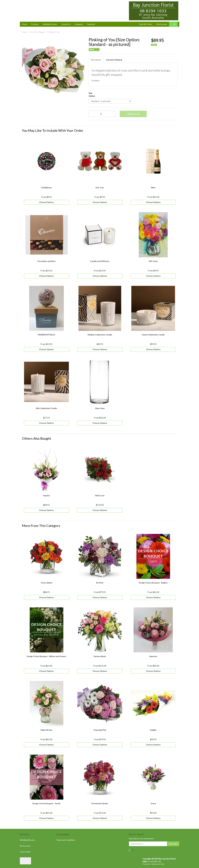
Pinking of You (53, 32)
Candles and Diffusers (100, 261)
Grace (153, 803)
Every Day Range (37, 32)
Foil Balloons (46, 187)
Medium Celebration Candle (100, 335)
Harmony (153, 656)
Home (25, 24)
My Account (25, 846)
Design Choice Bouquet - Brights (153, 583)
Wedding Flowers (50, 24)
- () (173, 24)
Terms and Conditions (66, 840)
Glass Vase (100, 408)
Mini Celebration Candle (46, 408)
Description (96, 60)
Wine (153, 187)
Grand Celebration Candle (153, 335)
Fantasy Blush (100, 656)
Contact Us (66, 24)
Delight (153, 730)
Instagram (79, 24)
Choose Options (46, 202)
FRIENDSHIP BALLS (46, 335)
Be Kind (100, 583)
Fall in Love (100, 495)
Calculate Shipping (114, 60)
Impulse (46, 495)
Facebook (91, 24)
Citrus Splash (46, 583)
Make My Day (46, 730)
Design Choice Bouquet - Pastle (46, 803)
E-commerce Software (150, 864)
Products (35, 24)
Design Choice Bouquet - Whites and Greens (46, 656)
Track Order (25, 852)
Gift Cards (153, 261)
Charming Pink (100, 730)
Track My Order (145, 24)
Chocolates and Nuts (46, 261)
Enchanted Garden (100, 803)
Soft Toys (100, 187)
